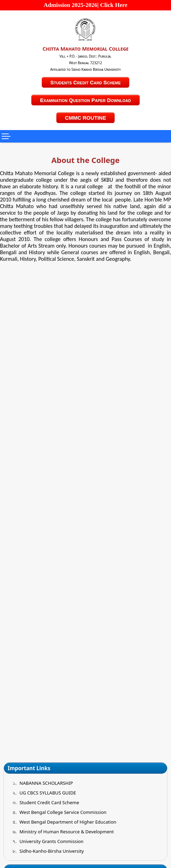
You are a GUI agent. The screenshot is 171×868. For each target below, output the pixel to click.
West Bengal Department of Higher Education (68, 822)
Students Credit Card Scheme (86, 82)
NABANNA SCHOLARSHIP (46, 783)
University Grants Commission (51, 841)
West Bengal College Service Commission (63, 812)
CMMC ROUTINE (85, 118)
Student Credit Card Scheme (49, 802)
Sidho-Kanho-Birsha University (52, 851)
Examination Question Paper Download (85, 100)
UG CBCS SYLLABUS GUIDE (48, 793)
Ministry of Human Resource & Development (67, 832)
